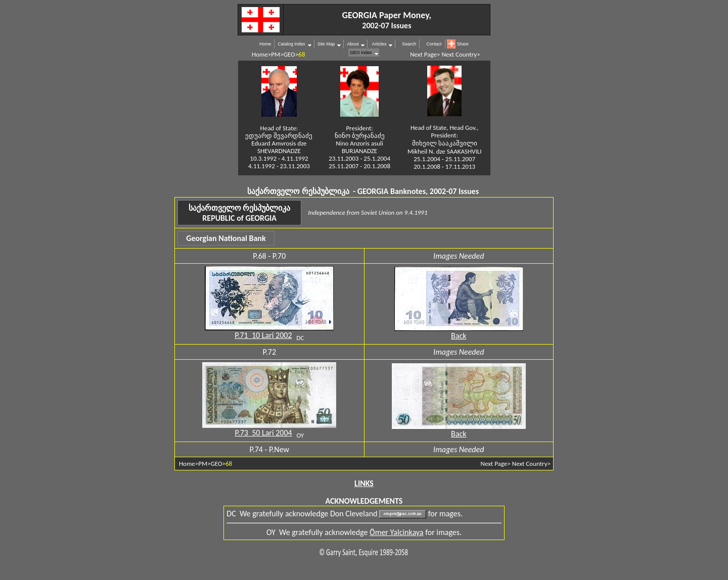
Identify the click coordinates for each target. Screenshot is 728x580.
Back (459, 336)
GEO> (291, 54)
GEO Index (361, 53)
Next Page (423, 54)
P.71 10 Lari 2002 (263, 335)
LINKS (364, 483)
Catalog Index (291, 44)
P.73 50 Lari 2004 (263, 433)
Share (463, 44)
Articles (378, 44)
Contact (434, 44)
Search (409, 44)
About (353, 44)
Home (265, 44)
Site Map (326, 44)
